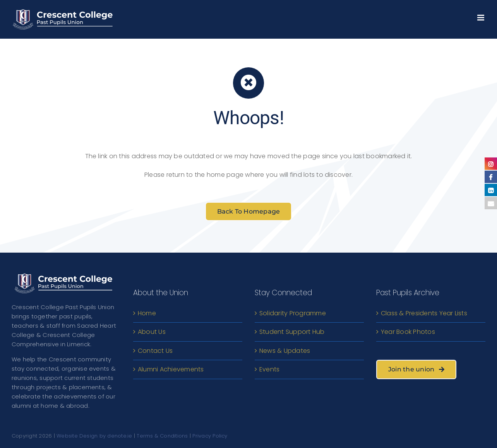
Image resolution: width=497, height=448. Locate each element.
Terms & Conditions (162, 436)
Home (147, 313)
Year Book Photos (408, 332)
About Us (152, 332)
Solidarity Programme (293, 313)
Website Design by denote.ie (94, 436)
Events (269, 369)
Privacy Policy (210, 436)
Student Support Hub (292, 332)
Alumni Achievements (171, 369)
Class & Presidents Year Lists (424, 313)
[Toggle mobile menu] (481, 16)
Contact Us (155, 351)
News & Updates (285, 351)
